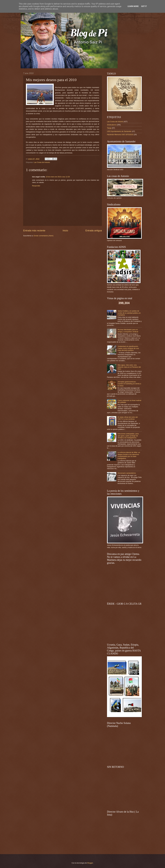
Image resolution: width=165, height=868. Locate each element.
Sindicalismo (112, 125)
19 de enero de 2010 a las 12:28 (58, 177)
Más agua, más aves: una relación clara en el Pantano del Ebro (129, 367)
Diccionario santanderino (127, 473)
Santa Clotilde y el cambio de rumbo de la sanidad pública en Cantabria (129, 313)
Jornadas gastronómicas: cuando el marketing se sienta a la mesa (129, 384)
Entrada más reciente (34, 231)
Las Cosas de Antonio (42, 162)
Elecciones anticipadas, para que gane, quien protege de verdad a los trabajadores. (128, 436)
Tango (109, 128)
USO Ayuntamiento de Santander (119, 131)
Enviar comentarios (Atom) (44, 236)
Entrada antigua (94, 231)
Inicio (65, 231)
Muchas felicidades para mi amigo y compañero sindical (128, 331)
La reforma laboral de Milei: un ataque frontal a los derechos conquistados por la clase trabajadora (129, 455)
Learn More (133, 6)
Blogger (90, 863)
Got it (144, 6)
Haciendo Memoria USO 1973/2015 (120, 135)
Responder (36, 186)
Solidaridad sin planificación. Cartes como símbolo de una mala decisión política (128, 348)
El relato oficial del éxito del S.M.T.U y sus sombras (128, 418)
